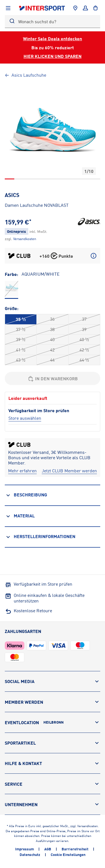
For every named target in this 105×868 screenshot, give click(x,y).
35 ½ (21, 319)
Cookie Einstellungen (68, 855)
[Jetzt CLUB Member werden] (69, 471)
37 (84, 319)
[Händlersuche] (75, 8)
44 (52, 360)
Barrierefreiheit (75, 849)
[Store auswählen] (25, 418)
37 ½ (21, 329)
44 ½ (84, 360)
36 (52, 319)
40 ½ (84, 339)
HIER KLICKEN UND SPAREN (53, 56)
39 (84, 329)
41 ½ (21, 350)
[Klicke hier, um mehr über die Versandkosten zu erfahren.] (25, 239)
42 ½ (84, 350)
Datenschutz (30, 855)
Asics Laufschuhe (25, 75)
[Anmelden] (85, 8)
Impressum (25, 849)
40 (52, 339)
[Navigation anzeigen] (8, 8)
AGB (48, 849)
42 (52, 350)
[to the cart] (95, 8)
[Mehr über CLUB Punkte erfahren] (94, 256)
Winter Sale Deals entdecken (53, 38)
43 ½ (21, 360)
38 (52, 329)
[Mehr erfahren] (22, 471)
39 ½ (21, 339)
